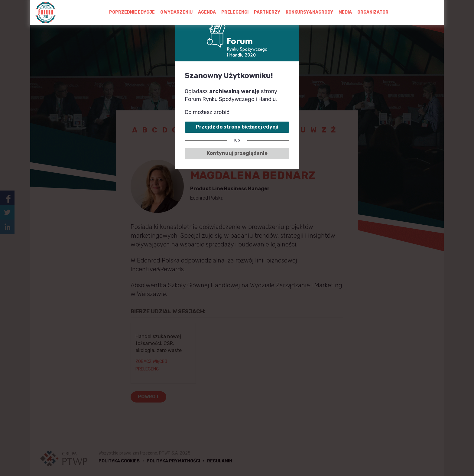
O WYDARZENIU (176, 12)
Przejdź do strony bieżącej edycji (237, 127)
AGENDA (207, 12)
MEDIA (345, 12)
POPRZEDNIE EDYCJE (132, 12)
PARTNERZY (267, 12)
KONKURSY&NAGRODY (309, 12)
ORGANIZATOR (373, 12)
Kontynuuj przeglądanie (237, 153)
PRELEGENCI (235, 12)
